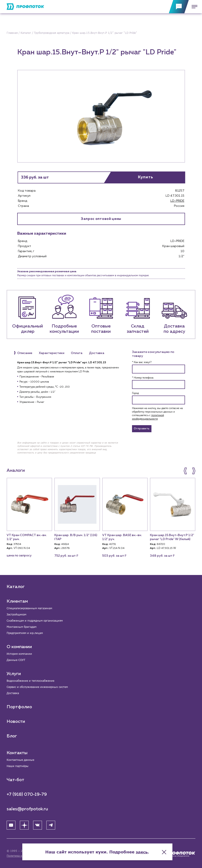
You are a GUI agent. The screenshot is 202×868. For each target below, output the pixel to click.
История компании (19, 654)
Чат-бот (15, 780)
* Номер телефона (143, 378)
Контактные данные (20, 760)
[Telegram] (51, 825)
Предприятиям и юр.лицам (25, 633)
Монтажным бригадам (22, 627)
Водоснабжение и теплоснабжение (30, 681)
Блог (12, 736)
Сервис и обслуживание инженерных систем (37, 687)
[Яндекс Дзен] (24, 825)
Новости (16, 721)
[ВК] (38, 825)
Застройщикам (16, 614)
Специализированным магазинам (29, 608)
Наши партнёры (18, 766)
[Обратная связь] (179, 7)
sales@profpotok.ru (27, 809)
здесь (145, 850)
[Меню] (193, 7)
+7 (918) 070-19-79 (27, 794)
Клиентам (17, 601)
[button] (186, 471)
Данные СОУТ (16, 660)
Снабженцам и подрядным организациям (35, 621)
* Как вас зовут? (142, 363)
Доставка (13, 693)
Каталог (16, 587)
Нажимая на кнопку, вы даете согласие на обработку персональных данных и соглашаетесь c (157, 414)
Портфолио (19, 707)
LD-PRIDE (177, 201)
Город (135, 394)
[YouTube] (11, 825)
